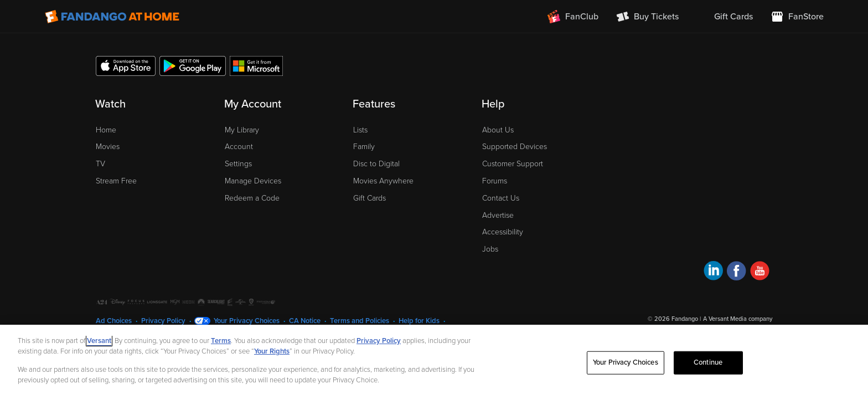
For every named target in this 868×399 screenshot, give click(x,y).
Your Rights (272, 351)
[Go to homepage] (112, 17)
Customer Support (513, 164)
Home (106, 130)
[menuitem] (725, 17)
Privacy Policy (163, 321)
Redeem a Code (252, 198)
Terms (221, 341)
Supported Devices (515, 147)
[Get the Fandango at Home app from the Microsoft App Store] (256, 65)
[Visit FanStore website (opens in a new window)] (797, 17)
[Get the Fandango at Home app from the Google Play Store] (193, 65)
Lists (360, 130)
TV (100, 164)
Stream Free (116, 181)
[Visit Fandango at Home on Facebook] (737, 272)
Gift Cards (370, 198)
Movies (108, 147)
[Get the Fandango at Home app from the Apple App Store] (126, 65)
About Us (498, 130)
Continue (708, 362)
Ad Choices (114, 321)
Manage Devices (253, 181)
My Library (242, 130)
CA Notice (305, 321)
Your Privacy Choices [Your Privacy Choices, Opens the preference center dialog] (626, 362)
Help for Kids (419, 321)
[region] (434, 362)
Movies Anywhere (383, 181)
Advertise (498, 215)
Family (364, 147)
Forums (495, 181)
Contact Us (501, 198)
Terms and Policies (360, 321)
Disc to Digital (376, 164)
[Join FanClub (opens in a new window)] (573, 17)
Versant (99, 341)
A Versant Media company (738, 319)
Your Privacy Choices (247, 321)
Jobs (490, 249)
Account (239, 147)
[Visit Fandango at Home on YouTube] (760, 272)
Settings (238, 164)
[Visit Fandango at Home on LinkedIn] (713, 272)
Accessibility (503, 232)
